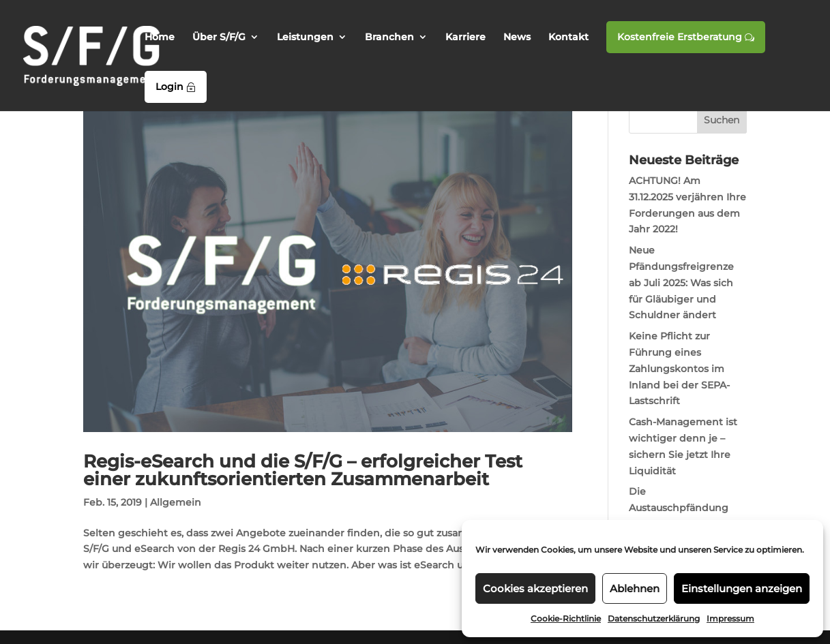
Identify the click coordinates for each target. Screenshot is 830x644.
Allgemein (176, 502)
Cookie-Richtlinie (566, 618)
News (517, 37)
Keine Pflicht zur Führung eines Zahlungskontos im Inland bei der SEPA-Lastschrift (679, 368)
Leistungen (305, 37)
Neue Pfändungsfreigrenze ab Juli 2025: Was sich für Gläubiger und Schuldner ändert (681, 282)
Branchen (389, 37)
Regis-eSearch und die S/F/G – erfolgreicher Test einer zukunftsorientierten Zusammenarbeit (303, 470)
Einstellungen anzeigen (742, 588)
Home (160, 37)
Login (176, 87)
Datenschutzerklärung (654, 618)
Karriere (465, 37)
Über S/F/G (219, 37)
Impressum (730, 618)
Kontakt (568, 37)
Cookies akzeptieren (535, 588)
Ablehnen (635, 588)
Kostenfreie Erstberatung (686, 37)
